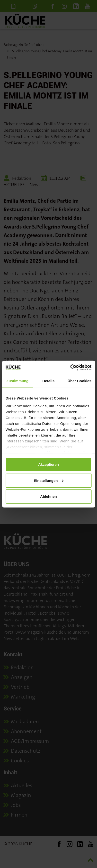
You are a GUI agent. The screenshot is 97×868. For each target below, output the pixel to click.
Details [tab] (48, 381)
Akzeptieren (48, 464)
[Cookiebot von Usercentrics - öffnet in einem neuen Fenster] (70, 367)
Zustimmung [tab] (17, 381)
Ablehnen (48, 496)
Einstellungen (49, 480)
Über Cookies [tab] (79, 381)
